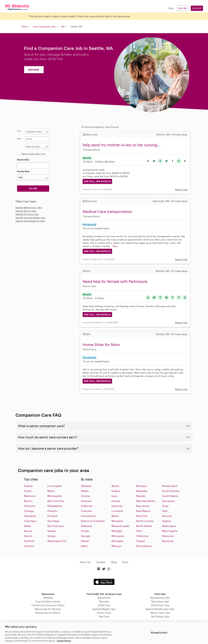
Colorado (86, 511)
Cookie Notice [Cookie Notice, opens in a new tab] (64, 641)
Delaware (86, 526)
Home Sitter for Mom (101, 345)
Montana (141, 486)
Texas (165, 506)
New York (142, 516)
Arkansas (86, 501)
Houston (29, 546)
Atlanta (28, 486)
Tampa (51, 536)
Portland (52, 516)
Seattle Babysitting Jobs (29, 207)
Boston (28, 501)
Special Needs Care (104, 609)
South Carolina (171, 491)
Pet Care (104, 616)
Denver (28, 531)
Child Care (104, 605)
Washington (169, 526)
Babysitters (104, 598)
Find (19, 131)
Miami (51, 491)
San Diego (53, 521)
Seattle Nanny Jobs (26, 211)
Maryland (117, 521)
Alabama (86, 486)
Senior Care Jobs (160, 613)
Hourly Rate (23, 171)
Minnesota (118, 536)
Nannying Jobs (160, 601)
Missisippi (117, 541)
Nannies (104, 601)
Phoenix (52, 511)
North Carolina (145, 521)
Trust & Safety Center (48, 601)
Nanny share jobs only (33, 154)
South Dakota (170, 496)
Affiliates (48, 598)
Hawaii (85, 541)
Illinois (115, 486)
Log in (182, 8)
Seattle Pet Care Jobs (27, 214)
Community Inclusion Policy (48, 605)
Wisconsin (168, 536)
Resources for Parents (48, 609)
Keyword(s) (23, 160)
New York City (56, 501)
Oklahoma (142, 536)
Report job (181, 189)
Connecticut (88, 516)
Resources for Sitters (48, 613)
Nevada (141, 496)
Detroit (28, 536)
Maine (115, 516)
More (115, 246)
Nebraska (142, 491)
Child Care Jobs (160, 605)
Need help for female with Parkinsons (115, 281)
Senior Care (104, 613)
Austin (28, 491)
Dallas (27, 526)
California (87, 506)
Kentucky (117, 506)
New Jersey (143, 506)
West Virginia (170, 531)
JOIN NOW (33, 70)
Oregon (141, 541)
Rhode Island (170, 486)
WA (63, 27)
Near (19, 139)
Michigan (117, 531)
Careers (101, 562)
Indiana (116, 491)
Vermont (167, 516)
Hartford (29, 541)
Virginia (166, 521)
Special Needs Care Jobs (160, 609)
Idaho (84, 546)
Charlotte (30, 506)
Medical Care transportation (107, 211)
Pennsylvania (144, 546)
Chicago (29, 511)
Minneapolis (55, 496)
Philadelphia (55, 506)
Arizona (85, 496)
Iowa (114, 496)
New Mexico (143, 511)
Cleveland (30, 516)
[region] (104, 633)
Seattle (52, 531)
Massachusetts (121, 526)
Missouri (117, 546)
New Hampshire (146, 501)
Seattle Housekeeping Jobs (30, 221)
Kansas (116, 501)
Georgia (86, 536)
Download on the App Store (104, 582)
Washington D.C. (57, 541)
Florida (85, 531)
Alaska (85, 491)
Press (125, 562)
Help (171, 8)
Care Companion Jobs (44, 27)
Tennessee (168, 501)
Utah (165, 511)
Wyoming (168, 541)
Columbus (30, 521)
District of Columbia (93, 521)
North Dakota (144, 526)
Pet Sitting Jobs (160, 616)
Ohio (139, 531)
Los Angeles (55, 486)
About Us (85, 562)
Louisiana (117, 511)
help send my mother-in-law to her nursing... (122, 145)
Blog (114, 562)
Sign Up (197, 8)
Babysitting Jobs (160, 598)
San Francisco (56, 526)
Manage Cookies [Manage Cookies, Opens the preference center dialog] (159, 632)
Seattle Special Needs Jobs (30, 218)
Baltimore (30, 496)
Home (24, 27)
